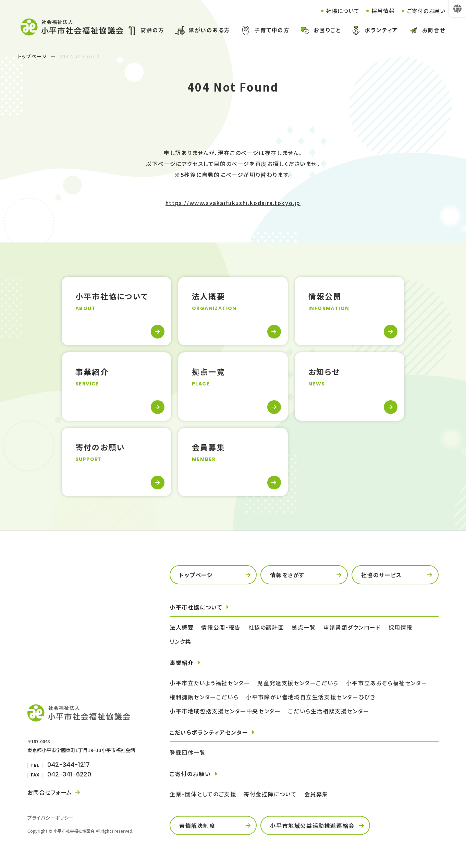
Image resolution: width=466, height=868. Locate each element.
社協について (342, 11)
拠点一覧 (304, 627)
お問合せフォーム (50, 792)
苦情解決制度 (197, 825)
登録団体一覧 (188, 752)
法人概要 (182, 627)
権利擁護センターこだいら (204, 697)
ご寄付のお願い (426, 11)
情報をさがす (287, 575)
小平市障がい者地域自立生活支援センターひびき (311, 697)
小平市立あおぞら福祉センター (387, 683)
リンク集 (180, 641)
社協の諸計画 (266, 627)
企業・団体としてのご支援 (203, 794)
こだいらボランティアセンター (209, 732)
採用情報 (383, 11)
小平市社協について (196, 607)
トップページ (32, 56)
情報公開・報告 (221, 627)
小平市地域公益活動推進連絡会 (312, 825)
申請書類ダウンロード (352, 627)
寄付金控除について (270, 794)
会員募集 (316, 794)
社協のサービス (382, 575)
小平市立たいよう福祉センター (210, 683)
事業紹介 (182, 663)
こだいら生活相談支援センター (329, 711)
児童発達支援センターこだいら (298, 683)
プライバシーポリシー (51, 818)
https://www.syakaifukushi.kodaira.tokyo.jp (233, 203)
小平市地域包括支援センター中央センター (225, 711)
